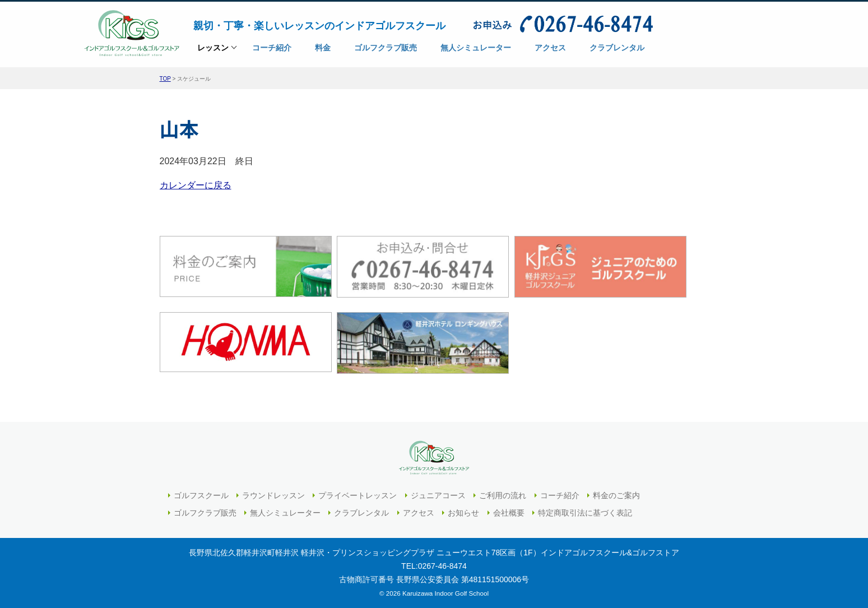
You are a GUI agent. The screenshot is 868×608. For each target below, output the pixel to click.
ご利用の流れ (503, 495)
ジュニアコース (438, 495)
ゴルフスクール (201, 495)
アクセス (419, 513)
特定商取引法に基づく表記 (585, 513)
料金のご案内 (616, 495)
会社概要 (509, 513)
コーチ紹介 (560, 495)
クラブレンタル (361, 513)
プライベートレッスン (358, 495)
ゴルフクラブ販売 (205, 513)
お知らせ (463, 513)
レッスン (213, 52)
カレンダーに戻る (196, 185)
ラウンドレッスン (273, 495)
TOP (165, 79)
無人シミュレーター (285, 513)
